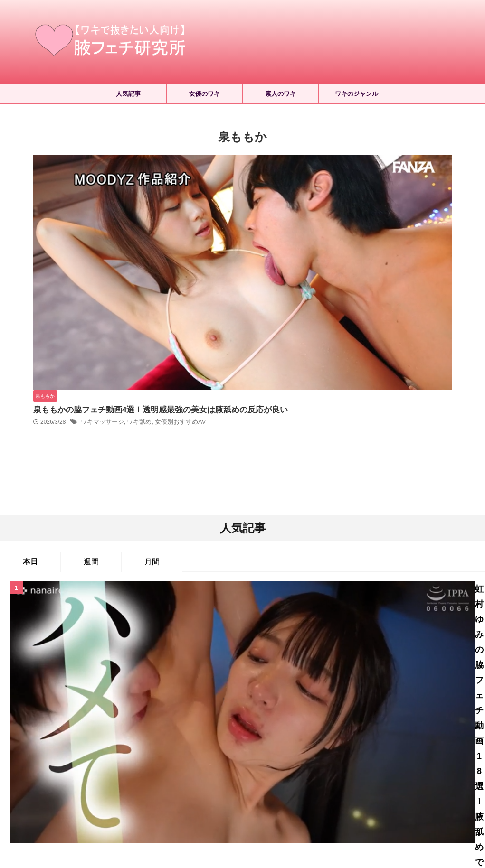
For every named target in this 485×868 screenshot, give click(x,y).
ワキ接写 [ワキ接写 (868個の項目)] (189, 729)
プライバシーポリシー (257, 781)
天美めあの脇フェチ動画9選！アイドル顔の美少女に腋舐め (270, 599)
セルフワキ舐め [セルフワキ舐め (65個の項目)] (90, 713)
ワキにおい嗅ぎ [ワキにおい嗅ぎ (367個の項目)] (242, 713)
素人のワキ (281, 94)
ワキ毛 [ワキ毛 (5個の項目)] (222, 729)
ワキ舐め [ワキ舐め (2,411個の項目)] (364, 729)
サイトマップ (200, 781)
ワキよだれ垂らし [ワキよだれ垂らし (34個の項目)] (300, 713)
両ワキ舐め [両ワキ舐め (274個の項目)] (440, 729)
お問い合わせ (315, 781)
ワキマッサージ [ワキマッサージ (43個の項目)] (52, 729)
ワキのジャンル (357, 94)
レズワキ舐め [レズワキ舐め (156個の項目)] (142, 713)
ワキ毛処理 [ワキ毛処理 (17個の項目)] (258, 729)
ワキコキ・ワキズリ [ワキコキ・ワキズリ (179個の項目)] (364, 713)
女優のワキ (204, 94)
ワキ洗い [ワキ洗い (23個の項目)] (327, 729)
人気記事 (128, 94)
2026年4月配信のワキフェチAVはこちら (270, 440)
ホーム (162, 781)
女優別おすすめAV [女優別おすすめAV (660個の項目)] (242, 744)
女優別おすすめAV (323, 188)
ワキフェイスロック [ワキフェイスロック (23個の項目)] (432, 713)
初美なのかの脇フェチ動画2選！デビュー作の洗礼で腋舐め (270, 507)
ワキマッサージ (250, 188)
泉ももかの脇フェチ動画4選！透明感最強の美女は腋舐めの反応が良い (303, 175)
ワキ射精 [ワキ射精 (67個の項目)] (152, 729)
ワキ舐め (285, 188)
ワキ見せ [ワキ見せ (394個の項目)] (400, 729)
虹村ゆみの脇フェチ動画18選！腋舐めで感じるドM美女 (270, 393)
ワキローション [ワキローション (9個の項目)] (107, 729)
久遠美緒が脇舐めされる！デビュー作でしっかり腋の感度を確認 (270, 553)
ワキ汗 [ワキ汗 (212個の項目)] (294, 729)
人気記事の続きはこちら (242, 640)
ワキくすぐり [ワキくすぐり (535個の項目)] (190, 713)
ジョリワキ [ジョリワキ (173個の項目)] (41, 713)
